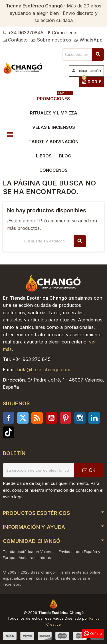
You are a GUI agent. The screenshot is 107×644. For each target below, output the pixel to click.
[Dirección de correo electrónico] (38, 470)
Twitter (23, 418)
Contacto (15, 40)
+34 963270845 (23, 33)
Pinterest (66, 418)
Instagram (80, 418)
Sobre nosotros (51, 40)
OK (89, 470)
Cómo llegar (62, 33)
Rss (37, 418)
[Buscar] (83, 55)
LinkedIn (94, 418)
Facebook (9, 418)
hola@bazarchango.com (44, 370)
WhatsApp (88, 40)
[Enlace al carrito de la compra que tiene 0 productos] (92, 82)
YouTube (51, 418)
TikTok (9, 432)
